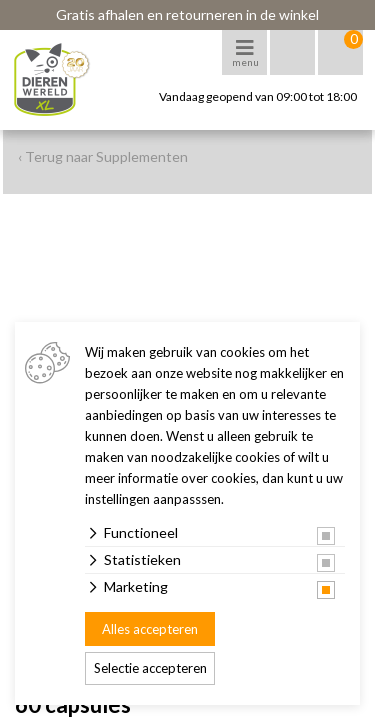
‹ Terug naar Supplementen (103, 156)
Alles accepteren (150, 629)
